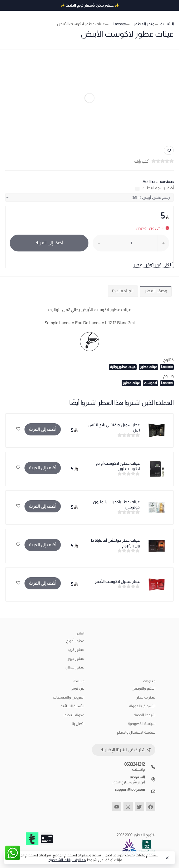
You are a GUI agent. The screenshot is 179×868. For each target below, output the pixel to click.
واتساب (138, 769)
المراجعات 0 (123, 291)
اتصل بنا (78, 724)
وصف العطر (156, 291)
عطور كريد (76, 649)
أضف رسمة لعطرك (158, 188)
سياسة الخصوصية (141, 724)
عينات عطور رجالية (123, 367)
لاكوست (150, 383)
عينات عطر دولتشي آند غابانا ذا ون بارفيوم (115, 543)
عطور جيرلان (74, 667)
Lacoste (167, 367)
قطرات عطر (146, 697)
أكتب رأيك (142, 161)
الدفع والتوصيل (143, 688)
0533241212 (135, 764)
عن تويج (78, 688)
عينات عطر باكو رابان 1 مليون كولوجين (116, 504)
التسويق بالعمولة (142, 706)
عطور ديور (76, 658)
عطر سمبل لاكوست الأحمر (117, 581)
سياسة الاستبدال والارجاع (136, 732)
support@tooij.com (130, 789)
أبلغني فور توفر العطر (153, 265)
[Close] (166, 858)
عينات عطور (148, 367)
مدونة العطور (74, 715)
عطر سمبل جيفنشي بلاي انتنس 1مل (114, 427)
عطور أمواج (75, 641)
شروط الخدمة (145, 715)
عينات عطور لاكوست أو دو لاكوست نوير (118, 466)
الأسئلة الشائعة (72, 706)
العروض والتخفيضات (69, 697)
